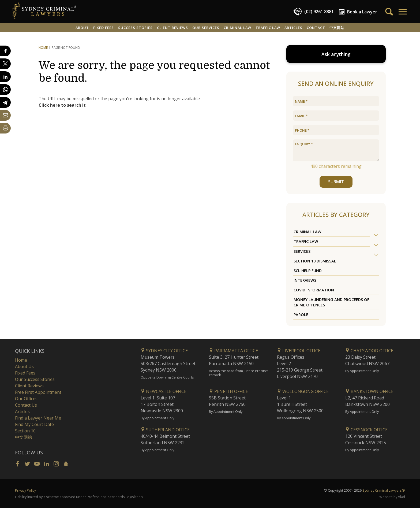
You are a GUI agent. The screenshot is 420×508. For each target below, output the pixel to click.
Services (302, 251)
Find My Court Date (34, 424)
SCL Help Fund (308, 271)
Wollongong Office (303, 391)
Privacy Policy (25, 490)
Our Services (206, 28)
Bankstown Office (369, 391)
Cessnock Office (366, 430)
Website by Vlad (392, 497)
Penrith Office (228, 391)
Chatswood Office (369, 351)
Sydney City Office (164, 351)
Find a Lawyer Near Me (38, 418)
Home (43, 48)
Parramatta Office (233, 351)
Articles (293, 28)
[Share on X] (5, 64)
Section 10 (25, 431)
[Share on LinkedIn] (5, 77)
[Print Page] (5, 128)
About (82, 28)
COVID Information (314, 290)
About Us (24, 366)
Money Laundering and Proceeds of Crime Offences (331, 302)
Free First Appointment (38, 392)
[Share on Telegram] (5, 102)
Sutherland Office (165, 430)
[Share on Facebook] (5, 51)
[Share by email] (5, 115)
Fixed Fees (104, 28)
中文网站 (337, 28)
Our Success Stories (35, 379)
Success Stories (135, 28)
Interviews (305, 280)
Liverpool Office (299, 351)
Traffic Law (268, 28)
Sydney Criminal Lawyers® (384, 490)
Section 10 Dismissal (315, 261)
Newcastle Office (164, 391)
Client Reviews (172, 28)
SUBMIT (336, 182)
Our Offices (26, 399)
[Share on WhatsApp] (5, 90)
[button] (402, 12)
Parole (301, 315)
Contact (316, 28)
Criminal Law (237, 28)
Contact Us (26, 405)
